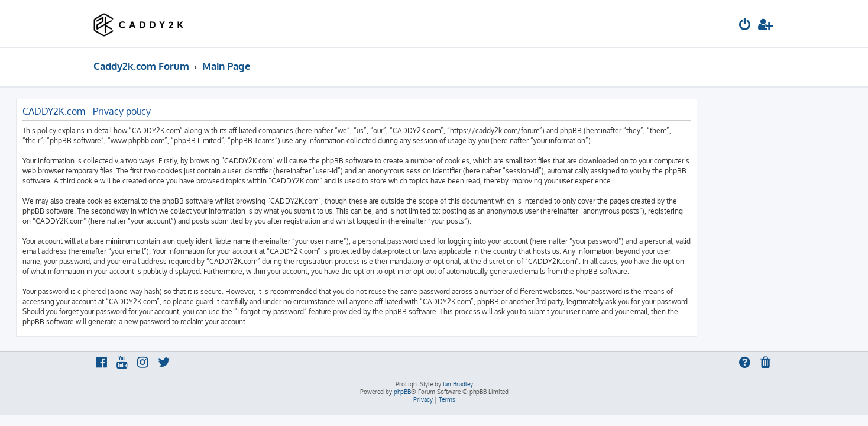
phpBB (402, 392)
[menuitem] (745, 26)
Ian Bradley (458, 384)
